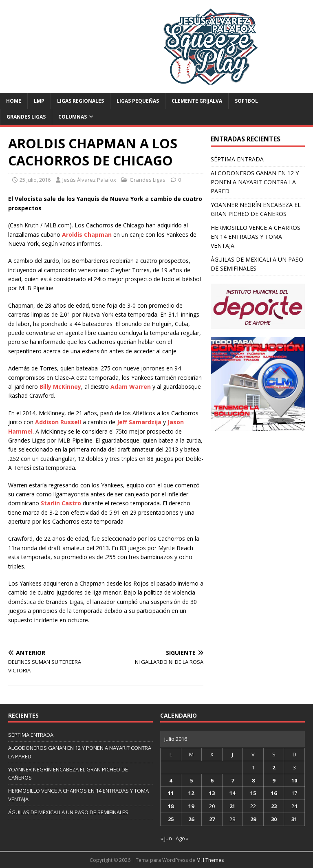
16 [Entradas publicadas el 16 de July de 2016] (274, 793)
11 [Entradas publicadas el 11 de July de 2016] (171, 793)
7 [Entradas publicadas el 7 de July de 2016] (233, 780)
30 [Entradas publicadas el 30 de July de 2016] (274, 819)
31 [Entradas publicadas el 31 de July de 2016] (294, 819)
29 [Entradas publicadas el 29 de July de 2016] (253, 819)
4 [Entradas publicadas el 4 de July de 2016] (171, 780)
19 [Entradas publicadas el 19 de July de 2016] (191, 806)
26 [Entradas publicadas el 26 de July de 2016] (191, 819)
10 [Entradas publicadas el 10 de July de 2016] (294, 780)
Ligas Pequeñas (138, 101)
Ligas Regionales (80, 101)
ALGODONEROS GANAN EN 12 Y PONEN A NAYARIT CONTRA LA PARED (255, 182)
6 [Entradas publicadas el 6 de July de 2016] (212, 780)
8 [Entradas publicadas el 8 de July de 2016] (253, 780)
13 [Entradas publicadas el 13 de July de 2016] (212, 793)
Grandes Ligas (26, 117)
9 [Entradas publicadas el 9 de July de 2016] (274, 780)
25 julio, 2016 (35, 180)
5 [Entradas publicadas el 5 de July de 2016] (191, 780)
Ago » (182, 838)
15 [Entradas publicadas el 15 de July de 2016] (253, 793)
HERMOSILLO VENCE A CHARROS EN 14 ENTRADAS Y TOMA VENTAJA (256, 237)
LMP (39, 101)
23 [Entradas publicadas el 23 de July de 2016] (274, 806)
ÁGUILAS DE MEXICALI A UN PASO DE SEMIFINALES (68, 812)
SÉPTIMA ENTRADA (237, 159)
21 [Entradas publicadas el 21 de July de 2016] (232, 806)
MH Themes (210, 860)
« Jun (166, 838)
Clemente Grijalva (197, 101)
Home (14, 101)
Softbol (246, 101)
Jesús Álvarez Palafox (89, 180)
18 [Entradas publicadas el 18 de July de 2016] (171, 806)
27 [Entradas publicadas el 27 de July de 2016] (212, 819)
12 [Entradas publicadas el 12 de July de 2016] (191, 793)
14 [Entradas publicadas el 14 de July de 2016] (232, 793)
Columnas (73, 117)
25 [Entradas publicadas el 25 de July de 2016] (171, 819)
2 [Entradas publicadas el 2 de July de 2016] (274, 767)
